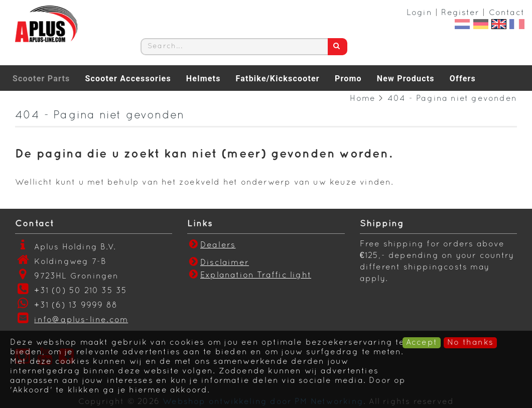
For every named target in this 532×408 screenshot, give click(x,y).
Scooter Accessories (128, 79)
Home (363, 99)
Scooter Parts (41, 79)
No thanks (470, 343)
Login (419, 13)
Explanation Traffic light (256, 276)
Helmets (204, 79)
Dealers (211, 245)
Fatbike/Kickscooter (278, 79)
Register (460, 13)
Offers (463, 79)
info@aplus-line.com (81, 320)
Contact (507, 13)
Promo (348, 79)
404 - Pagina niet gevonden (452, 99)
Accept (422, 343)
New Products (406, 79)
